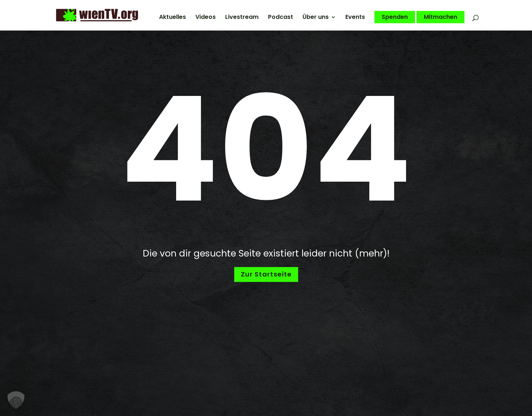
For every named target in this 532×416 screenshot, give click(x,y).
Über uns (316, 18)
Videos (206, 18)
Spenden (395, 17)
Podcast (281, 18)
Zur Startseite (266, 274)
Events (355, 18)
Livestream (242, 18)
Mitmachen (440, 17)
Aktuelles (172, 18)
